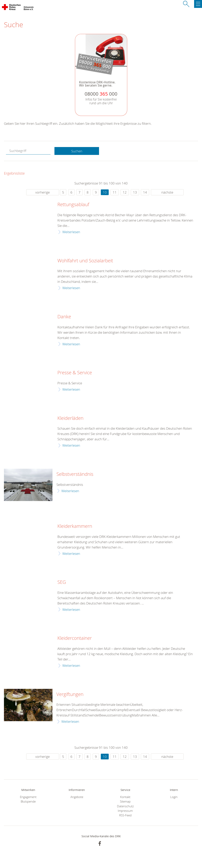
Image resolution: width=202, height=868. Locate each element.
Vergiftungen (70, 694)
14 (145, 192)
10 (105, 192)
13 (135, 192)
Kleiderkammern (75, 526)
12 (125, 192)
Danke (64, 317)
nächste (167, 192)
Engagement (28, 797)
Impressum (125, 811)
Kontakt (125, 797)
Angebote (77, 797)
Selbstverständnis (75, 474)
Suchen (77, 151)
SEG (62, 582)
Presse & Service (75, 373)
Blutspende (28, 801)
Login (174, 797)
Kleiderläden (70, 418)
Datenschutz (125, 806)
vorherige (43, 192)
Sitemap (125, 801)
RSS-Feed (125, 815)
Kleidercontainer (75, 638)
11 (115, 192)
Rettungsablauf (73, 205)
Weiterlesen (71, 232)
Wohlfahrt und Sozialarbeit (85, 261)
